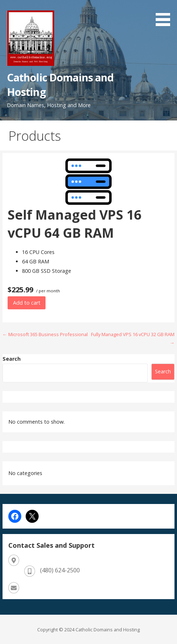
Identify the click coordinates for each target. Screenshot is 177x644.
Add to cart (27, 303)
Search (12, 359)
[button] (165, 14)
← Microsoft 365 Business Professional (45, 334)
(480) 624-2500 (60, 570)
